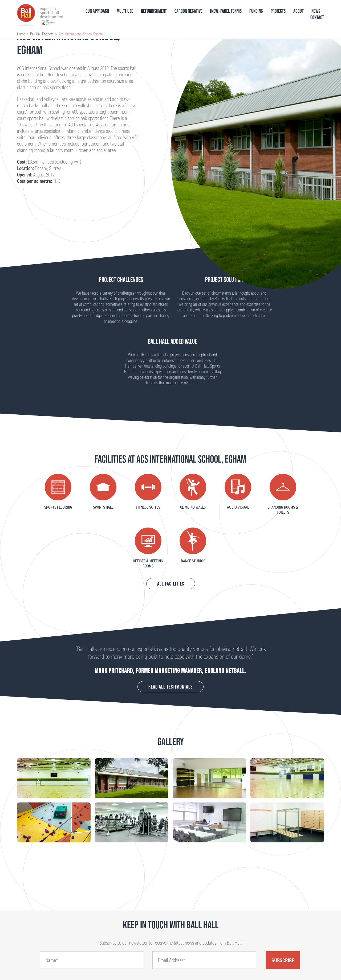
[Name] (92, 960)
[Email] (204, 960)
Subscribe (283, 960)
